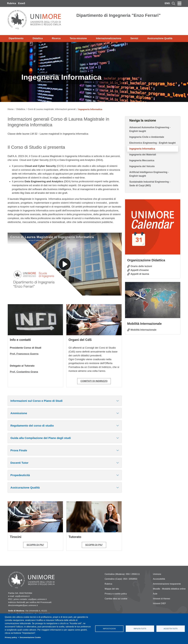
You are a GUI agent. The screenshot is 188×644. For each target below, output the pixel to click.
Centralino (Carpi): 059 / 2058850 (121, 579)
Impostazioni (109, 629)
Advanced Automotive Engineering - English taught (150, 129)
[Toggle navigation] (179, 3)
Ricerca (56, 38)
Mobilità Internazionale (143, 330)
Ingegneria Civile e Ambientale (147, 137)
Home (11, 109)
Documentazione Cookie (30, 637)
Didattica (38, 38)
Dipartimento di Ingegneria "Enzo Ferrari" (118, 15)
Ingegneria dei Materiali (143, 155)
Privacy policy (11, 637)
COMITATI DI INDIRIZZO (94, 381)
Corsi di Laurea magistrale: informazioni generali (52, 109)
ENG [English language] (167, 3)
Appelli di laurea (140, 274)
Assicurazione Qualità (160, 38)
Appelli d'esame (140, 270)
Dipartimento (16, 38)
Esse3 (22, 3)
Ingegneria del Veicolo (142, 166)
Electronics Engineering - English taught (152, 143)
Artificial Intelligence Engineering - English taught (149, 174)
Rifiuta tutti (140, 629)
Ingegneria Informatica (142, 149)
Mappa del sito (112, 589)
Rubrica (12, 3)
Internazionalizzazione (109, 38)
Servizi (134, 38)
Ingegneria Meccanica (142, 160)
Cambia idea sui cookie (116, 599)
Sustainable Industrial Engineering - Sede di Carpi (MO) (150, 184)
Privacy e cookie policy (116, 594)
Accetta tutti (171, 629)
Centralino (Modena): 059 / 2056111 (122, 574)
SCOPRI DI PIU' (35, 545)
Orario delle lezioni (141, 266)
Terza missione (78, 38)
